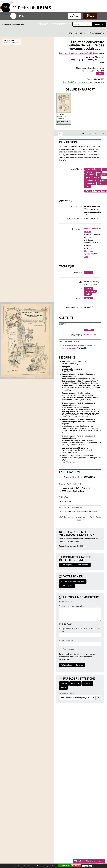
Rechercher (99, 24)
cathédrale (90, 184)
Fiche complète (83, 565)
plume (88, 289)
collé (88, 294)
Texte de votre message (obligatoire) (72, 606)
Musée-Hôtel (76, 83)
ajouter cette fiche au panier (73, 582)
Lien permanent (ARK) (66, 693)
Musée (90, 16)
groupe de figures (93, 169)
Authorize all (64, 866)
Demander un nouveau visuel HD (71, 546)
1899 (86, 257)
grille (88, 178)
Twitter (64, 684)
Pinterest (87, 684)
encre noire (90, 291)
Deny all (77, 866)
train (88, 186)
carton (89, 298)
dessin (100, 74)
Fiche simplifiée (67, 565)
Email (63, 688)
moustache (90, 175)
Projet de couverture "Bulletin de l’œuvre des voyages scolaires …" (62, 116)
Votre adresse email (66, 640)
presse (89, 330)
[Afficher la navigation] (13, 16)
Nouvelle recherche (54, 25)
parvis (103, 181)
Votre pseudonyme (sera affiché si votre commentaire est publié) (79, 630)
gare (100, 184)
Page (74, 16)
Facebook (75, 684)
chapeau (102, 175)
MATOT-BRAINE (90, 335)
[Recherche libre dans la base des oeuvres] (82, 24)
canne (98, 172)
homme (89, 172)
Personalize (87, 866)
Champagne (89, 251)
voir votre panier (97, 33)
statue (96, 178)
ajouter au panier (77, 33)
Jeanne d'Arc (91, 181)
